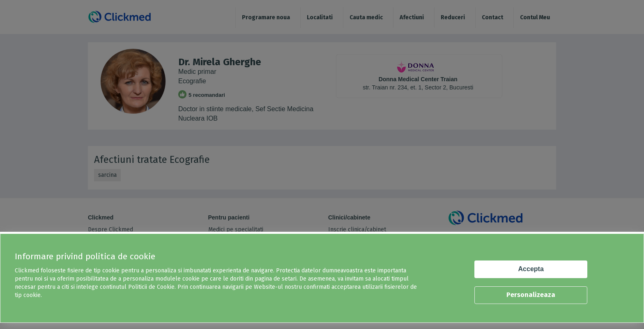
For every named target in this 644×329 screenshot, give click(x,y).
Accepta (531, 269)
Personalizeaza (531, 295)
